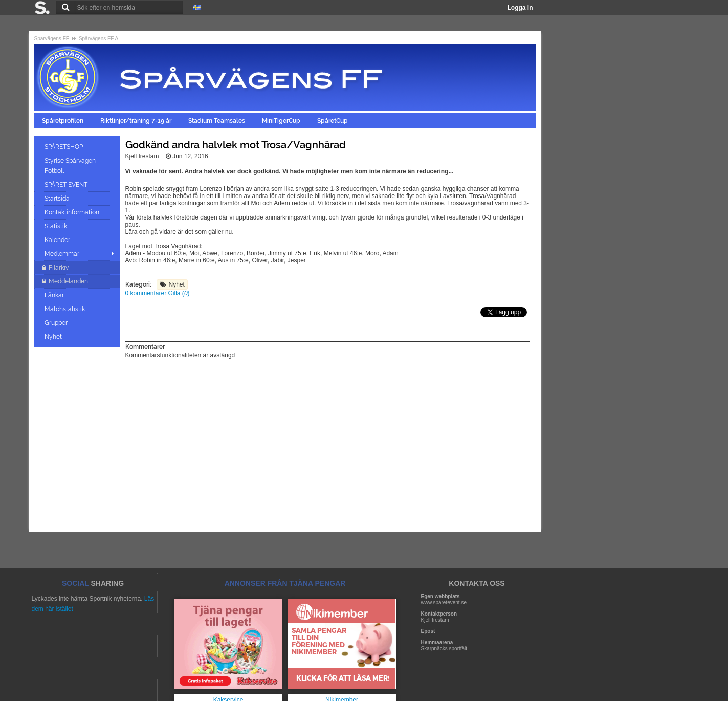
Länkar (55, 295)
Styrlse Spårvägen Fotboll (70, 166)
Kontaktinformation (73, 212)
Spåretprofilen (63, 121)
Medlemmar (62, 254)
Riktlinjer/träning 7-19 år (137, 121)
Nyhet (54, 337)
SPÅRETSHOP (64, 147)
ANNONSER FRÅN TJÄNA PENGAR (285, 583)
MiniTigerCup (282, 121)
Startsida (58, 199)
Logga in (520, 8)
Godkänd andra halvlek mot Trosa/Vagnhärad (236, 145)
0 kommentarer (147, 293)
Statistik (57, 226)
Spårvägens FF (52, 39)
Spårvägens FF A (98, 39)
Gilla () (179, 293)
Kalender (58, 240)
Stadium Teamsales (217, 121)
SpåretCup (333, 121)
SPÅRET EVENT (67, 185)
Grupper (57, 323)
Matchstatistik (65, 309)
